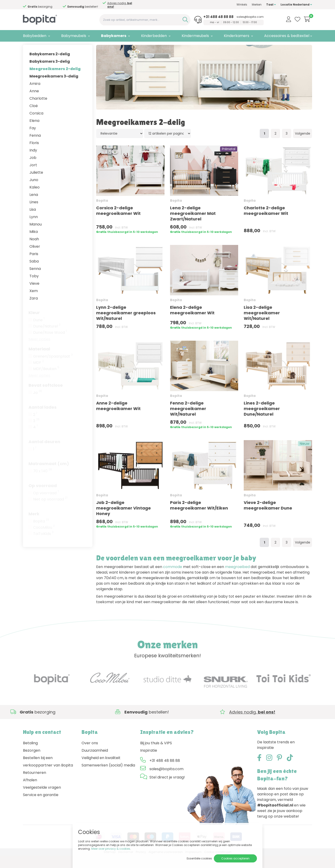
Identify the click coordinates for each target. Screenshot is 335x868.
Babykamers (114, 36)
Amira (35, 96)
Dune (39, 332)
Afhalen (30, 792)
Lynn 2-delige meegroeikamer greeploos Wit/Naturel (126, 325)
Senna (35, 281)
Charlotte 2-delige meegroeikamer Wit (266, 223)
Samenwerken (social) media (108, 777)
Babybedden (35, 36)
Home (28, 48)
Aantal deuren (44, 454)
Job (33, 170)
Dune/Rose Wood (50, 345)
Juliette (36, 185)
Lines (34, 214)
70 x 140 (43, 483)
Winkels (242, 5)
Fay (33, 140)
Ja (38, 405)
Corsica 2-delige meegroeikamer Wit (118, 223)
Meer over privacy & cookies (111, 849)
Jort (33, 177)
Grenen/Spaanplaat (53, 369)
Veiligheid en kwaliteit (101, 770)
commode (173, 579)
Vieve (34, 296)
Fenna (35, 148)
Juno (34, 192)
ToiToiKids (43, 546)
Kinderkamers (237, 36)
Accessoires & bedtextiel (287, 36)
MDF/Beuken (46, 381)
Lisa (33, 222)
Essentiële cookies (199, 858)
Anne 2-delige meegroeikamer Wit (118, 418)
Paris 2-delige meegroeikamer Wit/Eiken (199, 517)
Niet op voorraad (50, 512)
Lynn (34, 229)
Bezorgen (32, 763)
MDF (38, 375)
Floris (34, 155)
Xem (34, 303)
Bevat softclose (46, 397)
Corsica (36, 125)
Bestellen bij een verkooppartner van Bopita (48, 774)
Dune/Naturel (47, 339)
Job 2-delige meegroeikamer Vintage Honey (123, 520)
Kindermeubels (195, 36)
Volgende (303, 146)
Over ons (90, 755)
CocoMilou (44, 540)
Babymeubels (74, 36)
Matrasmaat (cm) (49, 476)
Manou (36, 236)
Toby (34, 288)
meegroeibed (237, 579)
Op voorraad (43, 498)
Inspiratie (149, 763)
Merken (257, 5)
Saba (34, 273)
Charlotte (38, 111)
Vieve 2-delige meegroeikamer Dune (268, 517)
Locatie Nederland (296, 5)
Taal (271, 5)
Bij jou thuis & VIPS (156, 755)
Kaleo (35, 199)
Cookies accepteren (235, 858)
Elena (34, 133)
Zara (34, 310)
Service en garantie (41, 807)
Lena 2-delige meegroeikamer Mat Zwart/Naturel (193, 226)
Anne (34, 103)
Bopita (41, 534)
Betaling (30, 755)
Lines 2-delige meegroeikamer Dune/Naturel (262, 421)
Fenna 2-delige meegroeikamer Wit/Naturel (188, 421)
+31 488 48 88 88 (218, 17)
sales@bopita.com (250, 17)
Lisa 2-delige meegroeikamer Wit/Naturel (262, 325)
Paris (34, 266)
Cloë (34, 118)
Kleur (34, 325)
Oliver (35, 259)
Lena (34, 207)
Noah (34, 251)
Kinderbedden (154, 36)
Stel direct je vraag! (167, 789)
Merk (34, 526)
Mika (34, 244)
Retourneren (35, 785)
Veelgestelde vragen (42, 800)
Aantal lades (43, 419)
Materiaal (39, 361)
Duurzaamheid (95, 763)
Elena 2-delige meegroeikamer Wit (192, 322)
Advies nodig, (120, 5)
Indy (33, 162)
